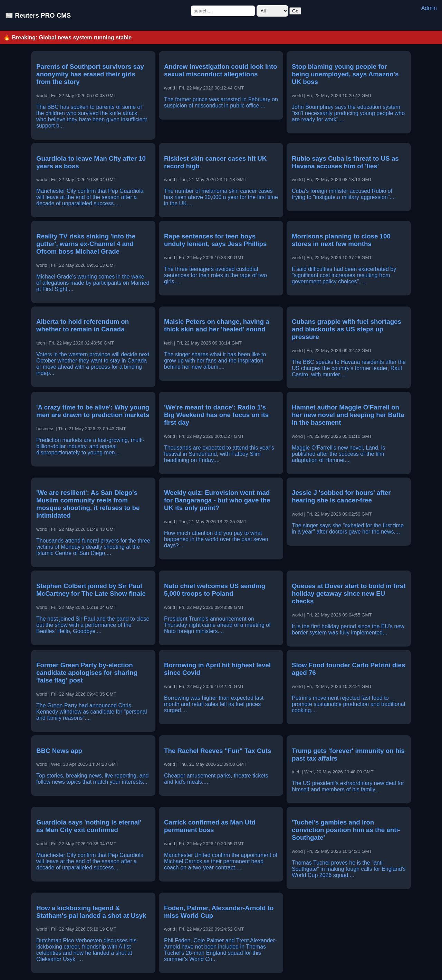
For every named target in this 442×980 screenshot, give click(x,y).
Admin (429, 8)
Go (295, 11)
